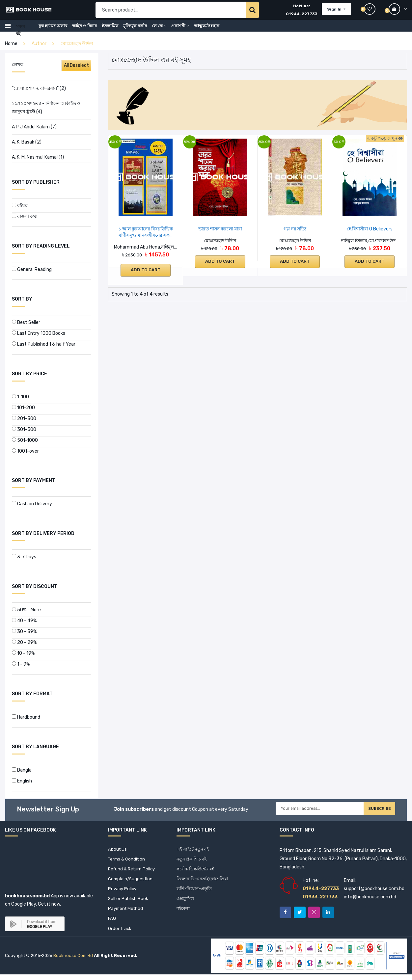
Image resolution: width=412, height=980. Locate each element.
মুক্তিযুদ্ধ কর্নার (135, 30)
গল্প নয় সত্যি (295, 229)
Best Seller (26, 322)
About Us (118, 849)
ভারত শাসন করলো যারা (220, 229)
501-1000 (25, 440)
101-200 (23, 408)
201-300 (24, 419)
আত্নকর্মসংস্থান (207, 30)
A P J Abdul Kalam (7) (34, 127)
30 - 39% (24, 632)
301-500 (24, 429)
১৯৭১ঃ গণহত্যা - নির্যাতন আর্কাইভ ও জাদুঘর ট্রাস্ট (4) (46, 108)
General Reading (32, 269)
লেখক (159, 30)
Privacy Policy (123, 892)
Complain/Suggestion (131, 881)
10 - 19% (23, 653)
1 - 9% (21, 664)
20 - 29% (24, 642)
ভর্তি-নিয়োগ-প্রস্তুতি (195, 892)
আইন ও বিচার (84, 30)
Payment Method (127, 913)
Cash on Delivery (32, 504)
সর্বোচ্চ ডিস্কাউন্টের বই (197, 871)
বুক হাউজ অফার (53, 30)
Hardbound (26, 717)
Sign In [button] (335, 12)
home (11, 44)
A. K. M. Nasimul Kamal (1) (38, 157)
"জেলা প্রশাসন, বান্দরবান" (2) (39, 88)
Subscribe (372, 810)
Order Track (120, 934)
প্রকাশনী (180, 30)
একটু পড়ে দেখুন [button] (385, 138)
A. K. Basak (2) (27, 142)
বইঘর (20, 206)
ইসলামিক (110, 30)
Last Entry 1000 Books (39, 333)
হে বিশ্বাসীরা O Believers (370, 229)
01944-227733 (302, 16)
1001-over (25, 451)
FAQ (112, 923)
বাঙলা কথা (25, 216)
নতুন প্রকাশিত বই (192, 860)
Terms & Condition (128, 860)
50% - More (26, 610)
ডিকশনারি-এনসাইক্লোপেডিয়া (204, 881)
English (22, 781)
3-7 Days (24, 557)
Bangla (22, 770)
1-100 (20, 397)
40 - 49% (24, 621)
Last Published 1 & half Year (44, 344)
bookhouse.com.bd (73, 961)
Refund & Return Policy (133, 871)
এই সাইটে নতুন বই (193, 849)
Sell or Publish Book (128, 902)
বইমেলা (184, 913)
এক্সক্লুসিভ (186, 902)
